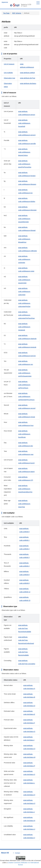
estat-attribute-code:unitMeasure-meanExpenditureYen (25, 489)
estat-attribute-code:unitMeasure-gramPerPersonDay (25, 164)
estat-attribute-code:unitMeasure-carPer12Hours (24, 385)
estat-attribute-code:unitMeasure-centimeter (24, 259)
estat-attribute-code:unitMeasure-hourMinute (24, 434)
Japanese (5, 2)
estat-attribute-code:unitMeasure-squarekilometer (24, 219)
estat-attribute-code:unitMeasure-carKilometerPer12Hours (26, 397)
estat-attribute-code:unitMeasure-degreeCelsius (24, 152)
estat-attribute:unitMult (27, 73)
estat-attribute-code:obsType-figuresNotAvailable (25, 628)
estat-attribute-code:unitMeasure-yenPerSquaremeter (25, 373)
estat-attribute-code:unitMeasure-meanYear (24, 504)
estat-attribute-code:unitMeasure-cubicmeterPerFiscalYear (26, 315)
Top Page (6, 13)
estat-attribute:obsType (28, 78)
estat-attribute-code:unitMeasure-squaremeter (24, 280)
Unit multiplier (8, 73)
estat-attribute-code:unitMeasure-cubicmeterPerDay (24, 303)
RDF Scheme (17, 13)
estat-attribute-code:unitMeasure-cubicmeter (24, 292)
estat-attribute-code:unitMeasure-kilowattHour (24, 239)
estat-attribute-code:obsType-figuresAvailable (23, 652)
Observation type (9, 78)
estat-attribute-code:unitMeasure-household (24, 123)
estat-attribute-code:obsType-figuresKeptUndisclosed (26, 640)
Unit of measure (9, 64)
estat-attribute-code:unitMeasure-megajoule (24, 327)
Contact (17, 853)
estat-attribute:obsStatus (28, 83)
